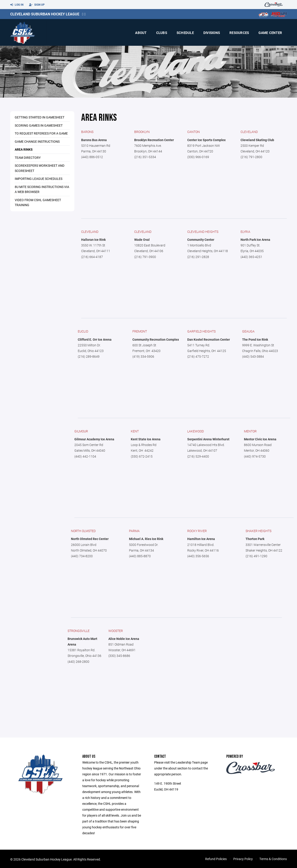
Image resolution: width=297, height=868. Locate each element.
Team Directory (28, 158)
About (141, 33)
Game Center (270, 33)
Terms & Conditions (273, 859)
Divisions (212, 33)
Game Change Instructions (37, 141)
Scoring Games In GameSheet (39, 125)
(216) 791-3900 (145, 257)
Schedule (185, 33)
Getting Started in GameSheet (40, 117)
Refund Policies (216, 859)
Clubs (162, 33)
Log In (17, 5)
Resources (239, 33)
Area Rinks (24, 149)
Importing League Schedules (39, 179)
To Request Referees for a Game (41, 133)
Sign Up (37, 5)
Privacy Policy (243, 859)
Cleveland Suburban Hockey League (45, 14)
